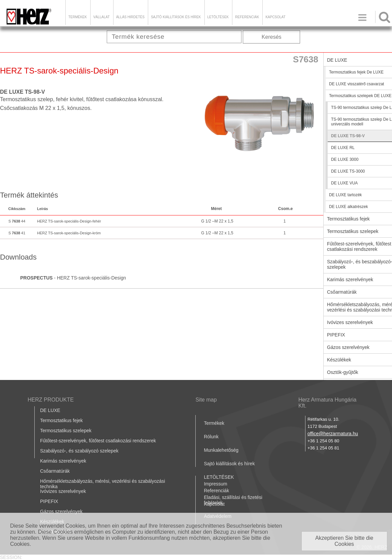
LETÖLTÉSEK (218, 17)
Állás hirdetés (130, 17)
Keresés (272, 37)
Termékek (78, 17)
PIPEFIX (49, 501)
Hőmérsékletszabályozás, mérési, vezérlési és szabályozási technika (103, 484)
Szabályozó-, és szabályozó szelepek (79, 451)
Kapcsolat (275, 17)
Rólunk (211, 437)
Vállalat (102, 17)
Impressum (215, 484)
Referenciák (247, 17)
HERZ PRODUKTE (51, 400)
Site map (206, 400)
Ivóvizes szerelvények (63, 491)
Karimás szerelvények (63, 461)
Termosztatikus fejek (61, 420)
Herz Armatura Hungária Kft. (328, 403)
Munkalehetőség (221, 450)
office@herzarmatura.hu (333, 434)
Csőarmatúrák (55, 471)
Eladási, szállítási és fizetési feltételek (233, 500)
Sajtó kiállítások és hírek (176, 17)
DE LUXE (50, 410)
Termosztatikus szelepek (66, 431)
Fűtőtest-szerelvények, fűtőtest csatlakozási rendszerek (98, 441)
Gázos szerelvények (61, 511)
